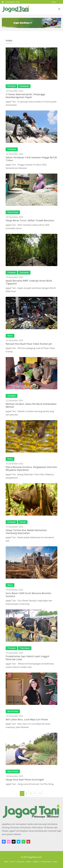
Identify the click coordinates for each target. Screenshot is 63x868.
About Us (21, 862)
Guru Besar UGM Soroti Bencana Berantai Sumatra (28, 595)
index (54, 2)
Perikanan (12, 149)
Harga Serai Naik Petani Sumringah (25, 780)
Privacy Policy (46, 862)
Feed (55, 862)
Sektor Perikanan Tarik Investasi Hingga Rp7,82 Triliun (31, 159)
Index (6, 862)
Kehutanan (24, 86)
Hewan (23, 522)
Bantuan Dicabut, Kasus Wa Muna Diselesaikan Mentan (31, 405)
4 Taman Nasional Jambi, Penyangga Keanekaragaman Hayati (25, 96)
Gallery (36, 862)
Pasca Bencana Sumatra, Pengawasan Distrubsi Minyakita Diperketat (31, 468)
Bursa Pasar (13, 212)
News (10, 336)
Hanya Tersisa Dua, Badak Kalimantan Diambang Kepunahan (26, 532)
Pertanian (12, 86)
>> (40, 793)
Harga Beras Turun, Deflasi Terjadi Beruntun (30, 220)
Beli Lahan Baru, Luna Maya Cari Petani (27, 719)
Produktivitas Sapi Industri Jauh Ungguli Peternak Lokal (27, 658)
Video (29, 862)
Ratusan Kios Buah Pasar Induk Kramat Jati (29, 344)
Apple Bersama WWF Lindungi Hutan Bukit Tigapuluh (29, 282)
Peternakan (25, 648)
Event (13, 862)
